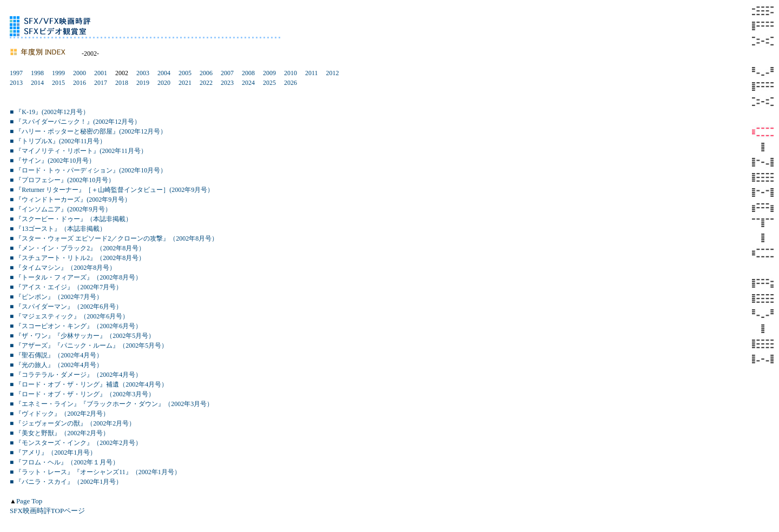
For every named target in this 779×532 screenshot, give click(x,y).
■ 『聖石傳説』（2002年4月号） (56, 355)
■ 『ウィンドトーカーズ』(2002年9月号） (70, 199)
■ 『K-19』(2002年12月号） (49, 112)
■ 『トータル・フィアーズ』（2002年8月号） (76, 277)
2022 (206, 83)
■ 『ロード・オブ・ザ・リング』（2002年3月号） (82, 394)
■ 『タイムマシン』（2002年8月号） (63, 268)
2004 (164, 73)
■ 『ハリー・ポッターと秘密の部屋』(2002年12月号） (88, 131)
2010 (291, 73)
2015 (58, 83)
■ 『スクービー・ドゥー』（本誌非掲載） (71, 219)
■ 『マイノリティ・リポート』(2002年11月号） (78, 151)
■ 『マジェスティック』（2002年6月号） (69, 316)
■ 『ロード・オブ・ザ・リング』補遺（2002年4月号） (89, 384)
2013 (16, 83)
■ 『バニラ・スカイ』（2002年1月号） (66, 482)
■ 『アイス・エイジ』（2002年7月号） (66, 287)
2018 (122, 83)
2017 (101, 83)
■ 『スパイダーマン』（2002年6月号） (66, 307)
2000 (80, 73)
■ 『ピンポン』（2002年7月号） (56, 297)
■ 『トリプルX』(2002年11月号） (58, 141)
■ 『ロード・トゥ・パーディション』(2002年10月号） (88, 170)
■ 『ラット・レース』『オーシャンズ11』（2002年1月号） (95, 472)
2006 (206, 73)
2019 (143, 83)
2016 (80, 83)
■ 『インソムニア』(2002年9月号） (61, 209)
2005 (185, 73)
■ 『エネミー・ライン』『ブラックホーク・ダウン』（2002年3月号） (111, 404)
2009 (269, 73)
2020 (164, 83)
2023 (227, 83)
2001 (101, 73)
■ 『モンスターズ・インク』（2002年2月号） (76, 443)
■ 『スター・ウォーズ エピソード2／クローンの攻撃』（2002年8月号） (114, 238)
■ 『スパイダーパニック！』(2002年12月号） (75, 122)
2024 (248, 83)
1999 (58, 73)
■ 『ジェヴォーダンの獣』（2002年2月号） (72, 423)
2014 (37, 83)
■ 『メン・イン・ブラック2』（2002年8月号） (77, 248)
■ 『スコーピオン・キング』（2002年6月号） (76, 326)
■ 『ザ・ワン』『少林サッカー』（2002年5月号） (82, 336)
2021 (185, 83)
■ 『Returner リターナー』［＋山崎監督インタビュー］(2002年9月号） (112, 190)
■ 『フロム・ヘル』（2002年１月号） (64, 462)
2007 (227, 73)
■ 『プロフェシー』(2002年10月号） (62, 180)
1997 (16, 73)
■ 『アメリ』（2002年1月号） (53, 453)
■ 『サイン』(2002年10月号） (52, 161)
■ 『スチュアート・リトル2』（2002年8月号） (77, 258)
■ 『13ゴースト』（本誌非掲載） (58, 229)
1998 (37, 73)
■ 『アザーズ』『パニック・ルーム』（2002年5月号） (89, 345)
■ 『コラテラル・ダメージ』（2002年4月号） (76, 375)
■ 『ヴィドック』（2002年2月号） (60, 414)
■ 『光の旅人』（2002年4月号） (56, 365)
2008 (248, 73)
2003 (143, 73)
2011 (312, 73)
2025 (269, 83)
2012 (333, 73)
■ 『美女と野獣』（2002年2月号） (60, 433)
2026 (291, 83)
